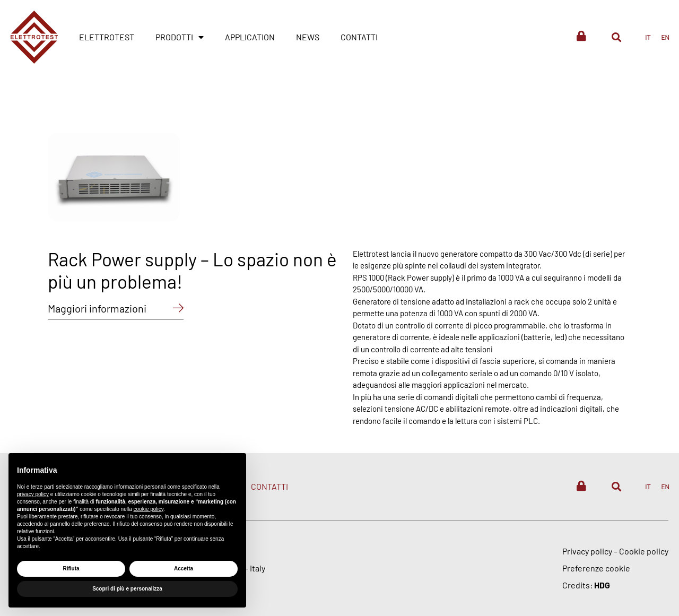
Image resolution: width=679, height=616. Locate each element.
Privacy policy (587, 551)
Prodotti (180, 37)
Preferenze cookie (596, 568)
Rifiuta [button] (71, 569)
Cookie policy (644, 551)
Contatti (359, 37)
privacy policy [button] (33, 494)
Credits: (586, 585)
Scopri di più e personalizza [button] (127, 589)
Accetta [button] (184, 569)
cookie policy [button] (149, 509)
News (308, 37)
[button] (616, 37)
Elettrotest (107, 37)
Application (250, 37)
